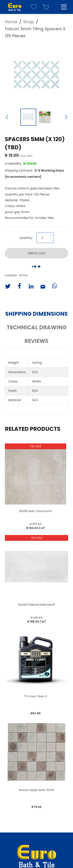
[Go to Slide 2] (45, 117)
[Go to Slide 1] (28, 117)
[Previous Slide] (7, 117)
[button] (36, 75)
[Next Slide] (66, 117)
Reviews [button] (36, 341)
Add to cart (37, 253)
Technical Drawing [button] (37, 327)
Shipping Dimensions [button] (36, 314)
